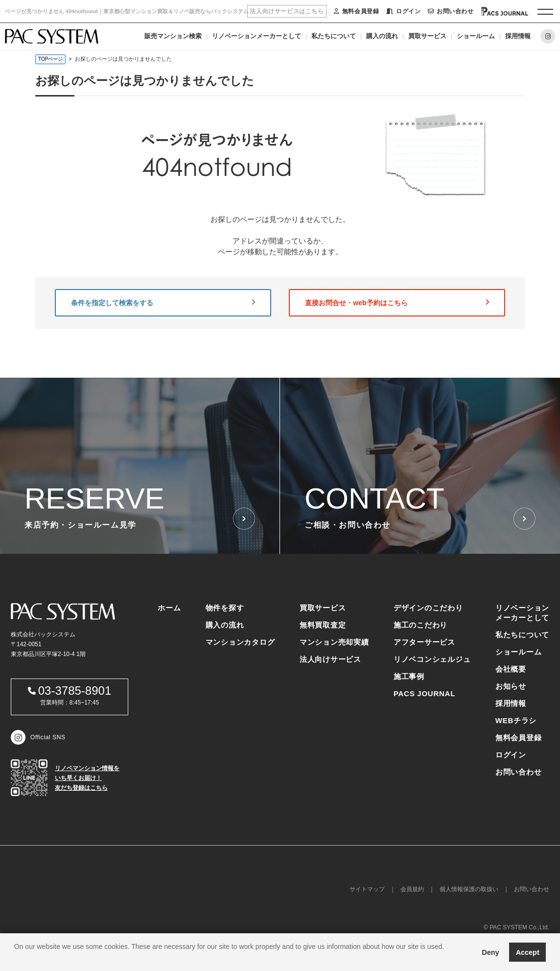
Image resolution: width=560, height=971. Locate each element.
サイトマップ (367, 889)
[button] (16, 959)
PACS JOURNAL (424, 693)
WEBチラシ (516, 720)
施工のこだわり (420, 625)
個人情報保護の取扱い (469, 889)
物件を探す (225, 608)
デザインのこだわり (428, 608)
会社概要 (511, 669)
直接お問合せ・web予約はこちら (397, 303)
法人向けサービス (330, 659)
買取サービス (427, 36)
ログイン (403, 11)
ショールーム (476, 36)
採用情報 (518, 36)
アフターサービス (424, 642)
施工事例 (409, 676)
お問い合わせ (451, 11)
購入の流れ (382, 36)
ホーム (169, 608)
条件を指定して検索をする (163, 303)
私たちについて (334, 36)
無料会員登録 (356, 11)
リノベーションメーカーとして (257, 36)
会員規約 (412, 889)
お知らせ (511, 686)
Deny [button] (490, 952)
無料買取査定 (323, 625)
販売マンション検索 (173, 36)
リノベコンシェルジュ (432, 659)
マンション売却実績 (334, 642)
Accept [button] (528, 952)
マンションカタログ (240, 642)
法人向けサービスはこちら (287, 11)
